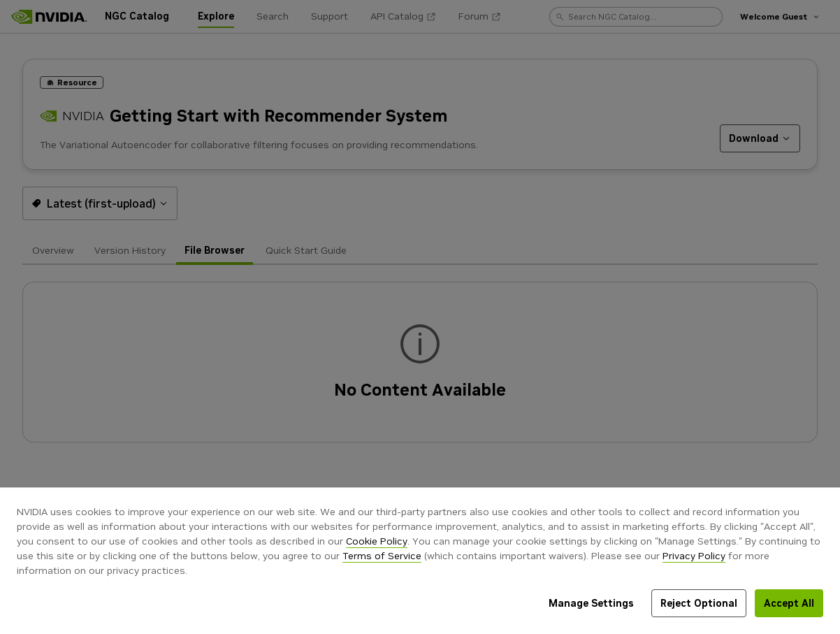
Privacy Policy (694, 556)
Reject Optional (699, 603)
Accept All (789, 603)
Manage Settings (591, 603)
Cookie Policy (377, 541)
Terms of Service (382, 556)
